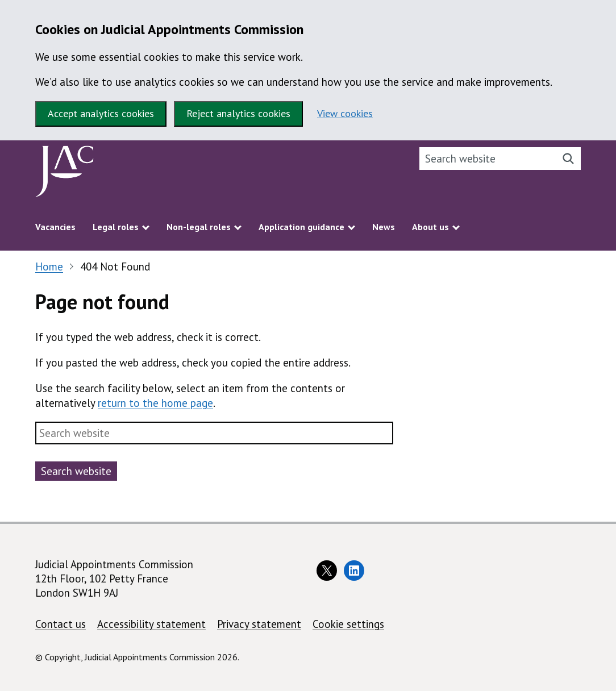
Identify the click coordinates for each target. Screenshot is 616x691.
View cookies (345, 113)
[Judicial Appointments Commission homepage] (64, 174)
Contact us (61, 624)
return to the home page (155, 403)
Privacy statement (259, 624)
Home (49, 267)
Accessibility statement (151, 624)
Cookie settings (348, 624)
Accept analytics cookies (101, 113)
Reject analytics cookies (238, 113)
